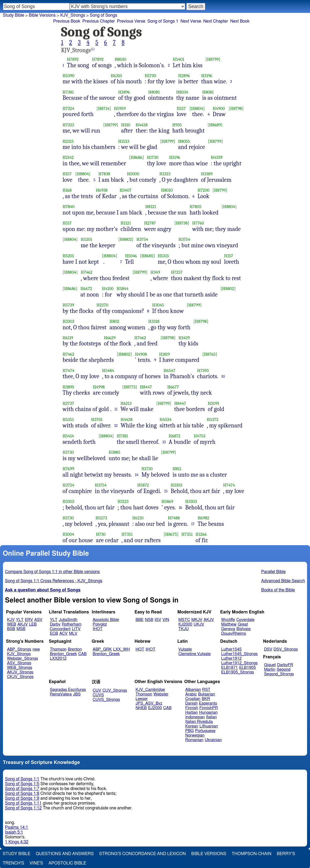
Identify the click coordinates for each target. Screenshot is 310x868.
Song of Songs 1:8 (22, 794)
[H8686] (137, 157)
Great (243, 624)
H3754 (142, 239)
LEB (33, 624)
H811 (177, 469)
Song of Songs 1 (163, 21)
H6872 (175, 436)
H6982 (203, 518)
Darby (55, 624)
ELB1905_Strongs (238, 672)
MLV (73, 633)
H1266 (201, 534)
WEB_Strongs (20, 668)
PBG (189, 731)
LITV (76, 629)
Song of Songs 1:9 (22, 798)
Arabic (191, 694)
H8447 (146, 387)
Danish (191, 703)
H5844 (122, 289)
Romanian (194, 740)
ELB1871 (229, 668)
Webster (161, 694)
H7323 (68, 125)
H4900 (219, 108)
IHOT (98, 629)
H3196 (207, 76)
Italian (211, 717)
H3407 (125, 190)
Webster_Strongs (23, 658)
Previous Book (67, 21)
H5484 (108, 371)
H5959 (120, 108)
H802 (114, 321)
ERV (29, 620)
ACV (63, 633)
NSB (149, 620)
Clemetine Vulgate (195, 654)
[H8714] (104, 108)
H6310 (116, 76)
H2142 (68, 157)
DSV (268, 649)
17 (193, 524)
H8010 (120, 59)
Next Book (240, 21)
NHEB (141, 708)
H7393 (203, 371)
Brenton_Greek (63, 654)
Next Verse (191, 21)
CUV (97, 690)
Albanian (193, 690)
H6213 (126, 403)
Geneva (228, 629)
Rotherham (72, 624)
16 (180, 508)
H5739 (68, 305)
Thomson (58, 649)
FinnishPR (209, 708)
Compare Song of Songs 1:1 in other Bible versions (52, 572)
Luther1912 (231, 658)
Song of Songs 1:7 (22, 789)
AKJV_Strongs (20, 672)
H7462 (87, 272)
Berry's (286, 854)
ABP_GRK (102, 649)
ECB (54, 633)
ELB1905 (247, 668)
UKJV (199, 624)
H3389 (207, 174)
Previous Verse (131, 21)
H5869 (167, 501)
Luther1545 (231, 649)
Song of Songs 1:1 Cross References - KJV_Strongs (54, 581)
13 (164, 442)
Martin (270, 669)
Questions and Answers (65, 854)
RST (206, 690)
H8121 (151, 207)
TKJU (184, 629)
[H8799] (213, 59)
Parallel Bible (273, 572)
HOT (140, 649)
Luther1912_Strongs (239, 663)
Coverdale (246, 620)
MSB (21, 629)
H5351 (68, 419)
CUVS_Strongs (106, 700)
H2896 (184, 76)
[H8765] (210, 354)
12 (116, 426)
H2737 (68, 403)
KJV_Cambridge (150, 690)
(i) (93, 49)
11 (116, 409)
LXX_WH (122, 649)
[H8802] (126, 239)
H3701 (97, 419)
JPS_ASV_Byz (149, 703)
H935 (177, 125)
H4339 (217, 157)
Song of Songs (104, 15)
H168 (67, 190)
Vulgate (185, 649)
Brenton (75, 649)
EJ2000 (155, 708)
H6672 (86, 289)
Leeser (142, 699)
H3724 (68, 485)
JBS (77, 694)
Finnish (192, 708)
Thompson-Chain (251, 854)
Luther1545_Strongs (239, 654)
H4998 (99, 387)
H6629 (110, 338)
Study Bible (14, 15)
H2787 (150, 223)
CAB (83, 654)
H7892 (73, 59)
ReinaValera (61, 694)
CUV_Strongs (115, 690)
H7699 (68, 469)
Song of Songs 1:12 (23, 808)
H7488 (174, 518)
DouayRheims (234, 633)
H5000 (133, 174)
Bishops (244, 629)
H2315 (68, 141)
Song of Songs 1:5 (22, 784)
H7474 (68, 371)
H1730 (150, 76)
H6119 (68, 338)
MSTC (184, 620)
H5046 (131, 256)
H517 (67, 223)
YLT (20, 620)
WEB (12, 624)
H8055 (184, 141)
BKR (206, 699)
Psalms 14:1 (17, 827)
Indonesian (195, 717)
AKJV (23, 624)
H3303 (68, 321)
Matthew (229, 624)
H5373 (212, 419)
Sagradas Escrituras (68, 690)
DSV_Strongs (286, 649)
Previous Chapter (99, 21)
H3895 (68, 387)
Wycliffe (228, 620)
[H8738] (182, 223)
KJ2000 (185, 624)
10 (223, 376)
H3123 (123, 501)
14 (137, 475)
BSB (11, 629)
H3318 (154, 321)
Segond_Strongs (279, 674)
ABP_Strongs (19, 649)
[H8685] (147, 256)
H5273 (101, 518)
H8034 (182, 92)
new (36, 649)
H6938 (102, 190)
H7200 (204, 190)
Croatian (193, 699)
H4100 (108, 289)
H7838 (104, 174)
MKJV (197, 620)
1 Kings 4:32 (17, 842)
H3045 (158, 305)
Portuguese (205, 731)
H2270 (102, 305)
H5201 (86, 239)
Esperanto (208, 703)
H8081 (154, 92)
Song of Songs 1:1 (22, 779)
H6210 (138, 518)
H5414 (68, 436)
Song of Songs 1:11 (23, 803)
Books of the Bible (278, 590)
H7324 (68, 108)
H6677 (173, 387)
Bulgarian (207, 694)
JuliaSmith (68, 620)
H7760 (198, 223)
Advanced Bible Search (283, 581)
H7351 (127, 534)
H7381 (68, 92)
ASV (38, 620)
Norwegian (195, 735)
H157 (181, 108)
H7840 (69, 207)
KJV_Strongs (73, 15)
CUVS (98, 695)
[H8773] (130, 387)
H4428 (142, 125)
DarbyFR (285, 665)
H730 (101, 534)
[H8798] (236, 108)
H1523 (124, 141)
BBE (140, 620)
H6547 (170, 371)
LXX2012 (58, 658)
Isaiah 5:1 (14, 832)
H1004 (68, 534)
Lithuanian (209, 726)
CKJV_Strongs (20, 677)
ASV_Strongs (19, 663)
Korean (192, 726)
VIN (166, 620)
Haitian (192, 712)
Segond (284, 669)
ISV (158, 620)
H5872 (143, 485)
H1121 (126, 223)
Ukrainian (213, 740)
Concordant (60, 629)
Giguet (270, 665)
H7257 (177, 272)
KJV (11, 620)
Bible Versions (42, 15)
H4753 (200, 436)
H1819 (165, 354)
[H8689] (215, 125)
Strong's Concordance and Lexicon (142, 854)
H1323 (165, 174)
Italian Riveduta (199, 722)
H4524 (166, 419)
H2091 (213, 403)
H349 (155, 272)
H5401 (179, 59)
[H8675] (171, 534)
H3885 (115, 452)
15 (166, 491)
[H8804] (197, 108)
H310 (126, 125)
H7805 (195, 207)
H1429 (184, 338)
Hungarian (208, 712)
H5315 (163, 256)
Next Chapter (216, 21)
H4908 (141, 354)
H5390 (68, 76)
